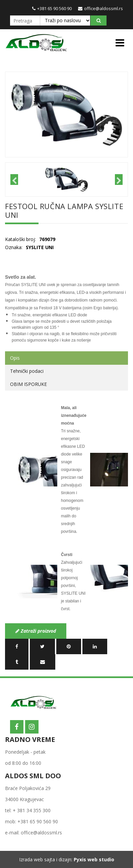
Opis (15, 358)
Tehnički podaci (27, 371)
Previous (14, 180)
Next (119, 180)
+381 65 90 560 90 (52, 8)
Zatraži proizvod (36, 631)
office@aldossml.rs (101, 8)
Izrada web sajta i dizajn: (67, 859)
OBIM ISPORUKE (28, 384)
